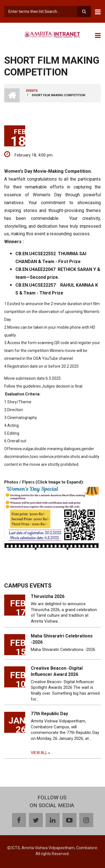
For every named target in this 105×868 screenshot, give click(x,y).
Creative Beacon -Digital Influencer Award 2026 (57, 671)
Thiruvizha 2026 (48, 596)
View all (39, 753)
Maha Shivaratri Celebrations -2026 (62, 639)
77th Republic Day (49, 714)
